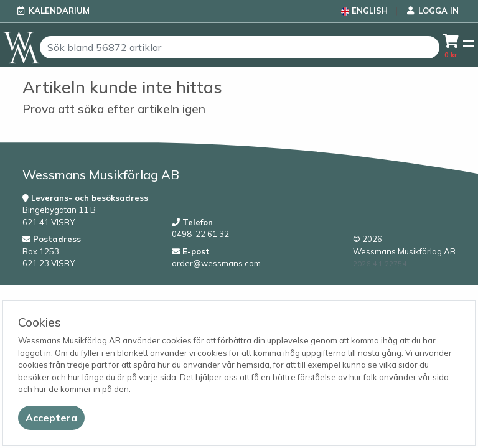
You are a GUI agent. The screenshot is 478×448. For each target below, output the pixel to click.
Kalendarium (59, 11)
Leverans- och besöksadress (85, 198)
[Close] (51, 418)
